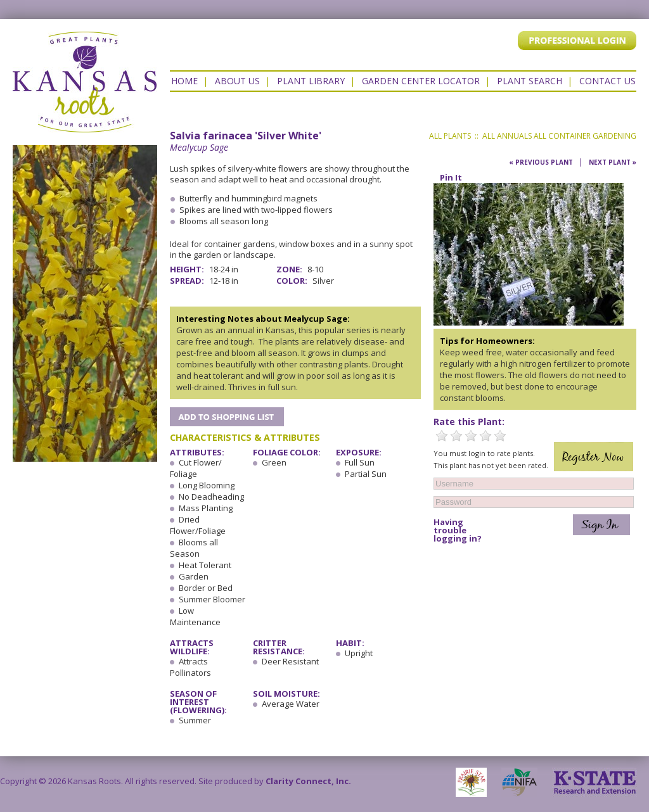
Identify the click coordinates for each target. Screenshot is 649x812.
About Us (237, 81)
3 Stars (471, 436)
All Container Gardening (585, 136)
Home (184, 81)
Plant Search (530, 81)
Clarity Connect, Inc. (308, 781)
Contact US (607, 81)
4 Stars (485, 436)
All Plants (450, 136)
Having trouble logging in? (458, 530)
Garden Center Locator (421, 81)
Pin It (451, 177)
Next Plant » (613, 162)
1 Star (442, 436)
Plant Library (311, 81)
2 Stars (456, 436)
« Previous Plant (541, 162)
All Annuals (507, 136)
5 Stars (500, 436)
